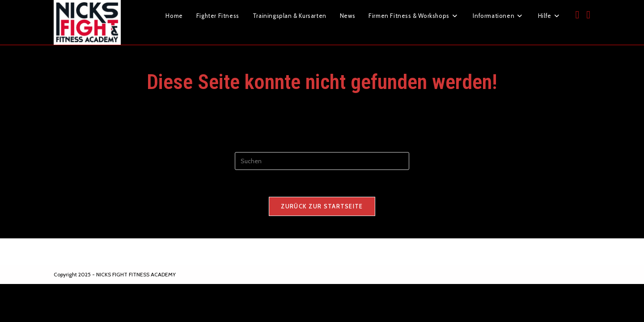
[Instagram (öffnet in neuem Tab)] (588, 15)
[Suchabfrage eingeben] (322, 161)
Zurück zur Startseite (322, 206)
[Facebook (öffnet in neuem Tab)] (577, 15)
